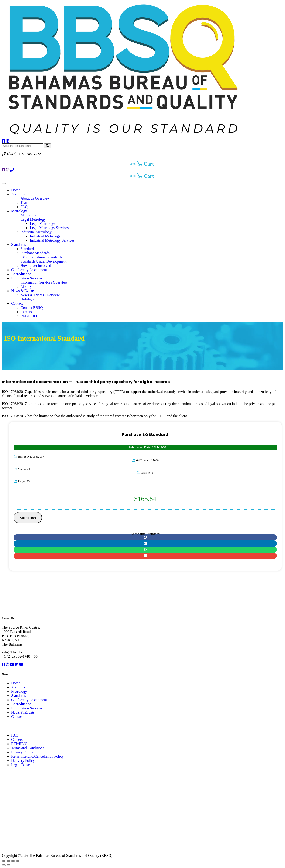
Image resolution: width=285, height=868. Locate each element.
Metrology (19, 211)
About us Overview (35, 198)
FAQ (24, 207)
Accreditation (21, 274)
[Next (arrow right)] (8, 865)
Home (16, 190)
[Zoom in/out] (4, 861)
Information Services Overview (44, 282)
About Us (18, 194)
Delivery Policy (23, 760)
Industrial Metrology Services (52, 240)
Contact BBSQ (32, 308)
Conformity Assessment (29, 270)
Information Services (27, 278)
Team (25, 203)
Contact (17, 303)
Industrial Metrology (36, 232)
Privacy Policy (22, 752)
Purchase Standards (35, 253)
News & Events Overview (40, 295)
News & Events (23, 291)
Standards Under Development (43, 261)
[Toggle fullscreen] (8, 861)
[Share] (13, 861)
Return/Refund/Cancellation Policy (37, 756)
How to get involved (36, 266)
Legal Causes (21, 765)
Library (26, 287)
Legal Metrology (33, 219)
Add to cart (28, 518)
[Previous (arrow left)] (4, 865)
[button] (145, 537)
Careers (26, 312)
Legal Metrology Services (49, 228)
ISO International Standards (41, 257)
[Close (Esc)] (18, 861)
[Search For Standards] (22, 146)
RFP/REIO (29, 316)
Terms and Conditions (28, 748)
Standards (19, 245)
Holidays (27, 299)
